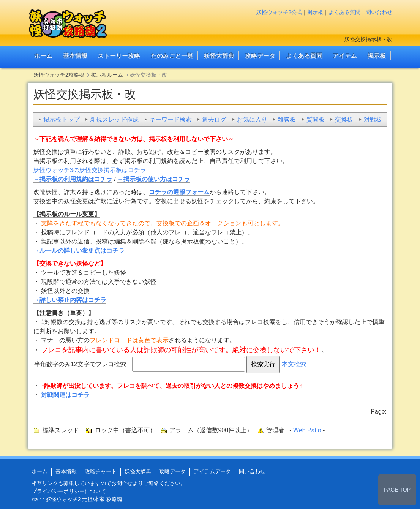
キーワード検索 (171, 119)
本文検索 (294, 364)
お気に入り (252, 119)
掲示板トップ (62, 119)
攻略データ (260, 56)
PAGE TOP (397, 490)
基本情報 (75, 56)
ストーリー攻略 (119, 56)
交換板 (344, 119)
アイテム (345, 56)
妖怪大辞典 (219, 56)
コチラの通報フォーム (179, 192)
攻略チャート (101, 471)
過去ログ (214, 119)
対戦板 (373, 119)
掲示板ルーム (107, 75)
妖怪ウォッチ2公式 (279, 12)
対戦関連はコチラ (65, 395)
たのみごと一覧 (172, 56)
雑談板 (287, 119)
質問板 (316, 119)
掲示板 (315, 12)
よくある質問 (344, 12)
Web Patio (307, 430)
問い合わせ (379, 12)
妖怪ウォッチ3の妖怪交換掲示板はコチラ (90, 170)
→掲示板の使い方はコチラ (154, 179)
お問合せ (122, 483)
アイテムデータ (212, 471)
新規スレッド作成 (114, 119)
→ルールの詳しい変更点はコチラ (79, 251)
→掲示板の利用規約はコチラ (73, 179)
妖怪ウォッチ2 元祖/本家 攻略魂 (84, 499)
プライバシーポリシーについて (69, 491)
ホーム (43, 56)
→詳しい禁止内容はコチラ (70, 300)
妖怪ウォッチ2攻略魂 (59, 75)
